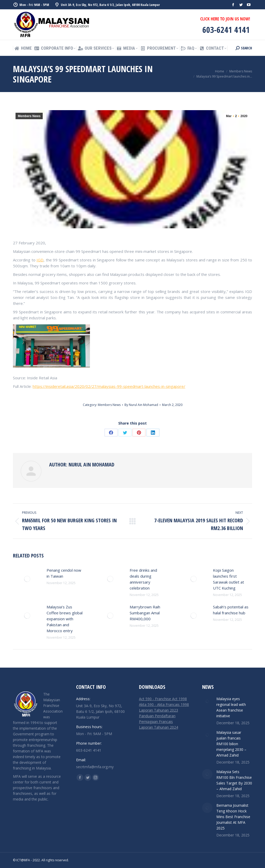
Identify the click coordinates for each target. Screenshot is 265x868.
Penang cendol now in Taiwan (64, 573)
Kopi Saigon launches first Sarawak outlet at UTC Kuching (229, 579)
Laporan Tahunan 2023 (159, 710)
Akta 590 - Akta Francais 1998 (164, 704)
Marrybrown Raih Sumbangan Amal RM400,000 (145, 613)
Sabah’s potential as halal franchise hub (231, 610)
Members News (29, 116)
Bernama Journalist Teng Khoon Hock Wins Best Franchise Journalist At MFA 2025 (233, 817)
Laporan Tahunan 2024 (159, 727)
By (141, 405)
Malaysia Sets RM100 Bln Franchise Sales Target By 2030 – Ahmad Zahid (234, 780)
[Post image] (27, 579)
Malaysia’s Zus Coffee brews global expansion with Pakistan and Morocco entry (65, 619)
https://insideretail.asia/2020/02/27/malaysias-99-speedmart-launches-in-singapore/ (109, 386)
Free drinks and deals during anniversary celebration (143, 579)
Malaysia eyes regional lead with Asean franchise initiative (231, 707)
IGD (40, 260)
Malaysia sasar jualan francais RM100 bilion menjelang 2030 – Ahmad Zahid (231, 744)
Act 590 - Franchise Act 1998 (163, 699)
